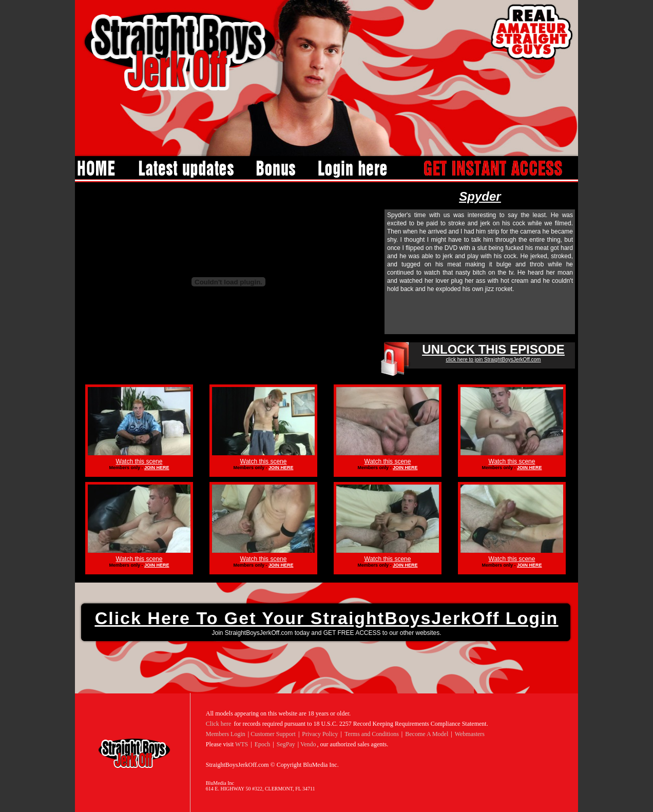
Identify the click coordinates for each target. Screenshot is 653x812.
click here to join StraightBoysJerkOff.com (494, 360)
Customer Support (273, 734)
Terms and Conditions (372, 734)
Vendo (308, 744)
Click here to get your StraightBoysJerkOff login (327, 618)
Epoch (263, 744)
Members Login (226, 734)
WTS (242, 744)
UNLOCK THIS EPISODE (493, 349)
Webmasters (470, 734)
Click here (219, 724)
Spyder (480, 196)
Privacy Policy (320, 734)
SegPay (286, 744)
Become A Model (427, 734)
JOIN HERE (157, 468)
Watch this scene (139, 461)
